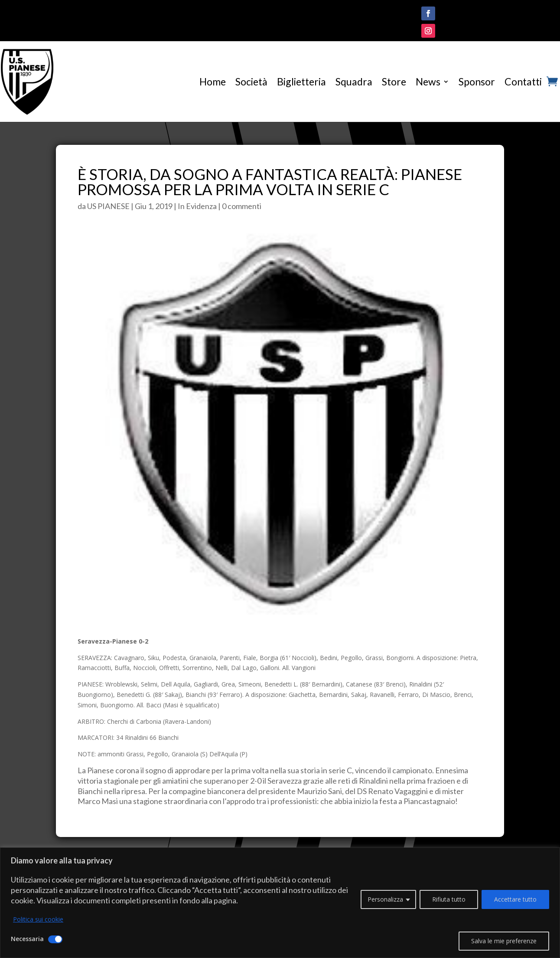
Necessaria (27, 939)
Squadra (354, 82)
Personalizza (385, 899)
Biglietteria (301, 82)
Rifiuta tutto (449, 899)
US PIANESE (108, 206)
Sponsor (477, 82)
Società (251, 82)
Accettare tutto (515, 899)
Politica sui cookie (38, 919)
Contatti (523, 82)
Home (213, 82)
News (428, 82)
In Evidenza (197, 206)
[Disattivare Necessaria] (55, 939)
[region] (280, 903)
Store (394, 82)
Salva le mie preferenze (504, 941)
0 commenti (242, 206)
